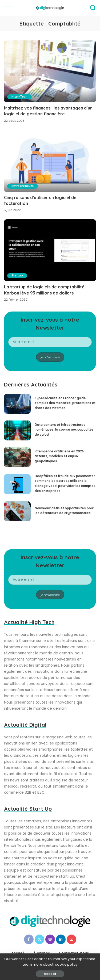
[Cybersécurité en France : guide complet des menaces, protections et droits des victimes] (17, 404)
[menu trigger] (11, 8)
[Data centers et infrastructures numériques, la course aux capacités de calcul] (17, 430)
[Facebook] (29, 939)
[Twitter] (39, 939)
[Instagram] (50, 939)
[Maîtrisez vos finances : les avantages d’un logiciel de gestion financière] (50, 71)
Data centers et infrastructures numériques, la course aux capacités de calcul (64, 430)
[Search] (93, 8)
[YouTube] (71, 939)
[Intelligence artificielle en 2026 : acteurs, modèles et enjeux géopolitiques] (17, 457)
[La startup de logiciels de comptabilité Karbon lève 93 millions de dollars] (50, 250)
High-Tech (19, 97)
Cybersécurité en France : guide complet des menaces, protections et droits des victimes (65, 403)
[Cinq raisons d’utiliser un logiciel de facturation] (50, 161)
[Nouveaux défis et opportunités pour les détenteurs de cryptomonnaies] (17, 511)
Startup (17, 276)
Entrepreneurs (23, 186)
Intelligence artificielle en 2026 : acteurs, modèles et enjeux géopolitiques (60, 456)
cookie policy (66, 964)
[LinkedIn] (61, 939)
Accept (50, 974)
